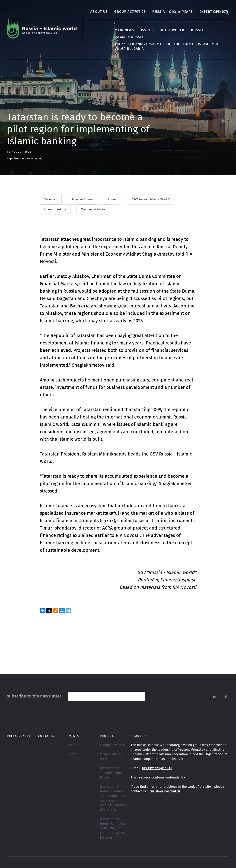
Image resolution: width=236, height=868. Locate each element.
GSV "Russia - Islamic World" (151, 200)
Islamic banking (55, 209)
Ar (215, 12)
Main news (124, 30)
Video (73, 754)
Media (74, 736)
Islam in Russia (129, 37)
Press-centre (19, 736)
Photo (73, 745)
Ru (204, 12)
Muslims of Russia (93, 209)
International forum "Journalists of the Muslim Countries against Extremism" (113, 828)
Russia (197, 30)
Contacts (46, 736)
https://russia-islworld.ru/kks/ (25, 159)
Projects (108, 736)
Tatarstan (51, 200)
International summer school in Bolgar (113, 773)
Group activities (130, 12)
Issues (147, 30)
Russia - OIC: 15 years (173, 12)
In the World (172, 30)
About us (99, 12)
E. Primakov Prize (112, 745)
